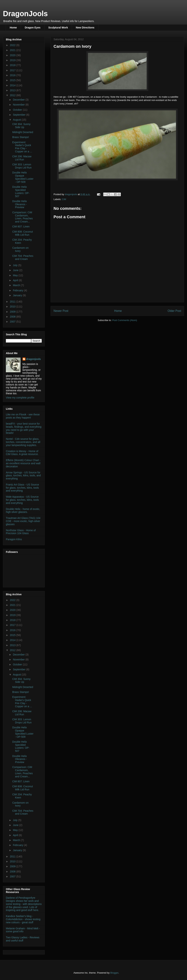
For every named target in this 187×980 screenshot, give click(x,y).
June (16, 270)
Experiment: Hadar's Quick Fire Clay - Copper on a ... (22, 147)
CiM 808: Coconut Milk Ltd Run (23, 233)
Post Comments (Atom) (125, 320)
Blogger (114, 973)
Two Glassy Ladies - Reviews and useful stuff (23, 939)
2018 (13, 65)
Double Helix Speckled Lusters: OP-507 (21, 191)
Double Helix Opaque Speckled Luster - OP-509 (23, 177)
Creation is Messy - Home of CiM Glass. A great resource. (22, 453)
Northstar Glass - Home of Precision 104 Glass (21, 532)
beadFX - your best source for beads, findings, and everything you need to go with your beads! (24, 428)
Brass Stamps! (21, 137)
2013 (13, 90)
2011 (13, 302)
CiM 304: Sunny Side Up (21, 126)
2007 (13, 322)
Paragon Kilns (14, 539)
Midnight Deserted (23, 132)
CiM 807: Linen (21, 227)
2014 (13, 85)
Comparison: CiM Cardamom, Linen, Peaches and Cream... (23, 217)
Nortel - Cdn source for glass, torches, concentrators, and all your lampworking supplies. (23, 442)
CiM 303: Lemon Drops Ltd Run (22, 166)
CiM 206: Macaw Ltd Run (22, 158)
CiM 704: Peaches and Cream (23, 257)
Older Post (174, 311)
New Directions (85, 28)
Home (13, 28)
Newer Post (61, 311)
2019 (13, 60)
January (18, 295)
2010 (13, 307)
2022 (13, 45)
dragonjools (34, 359)
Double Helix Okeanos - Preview (20, 204)
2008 (13, 317)
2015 (13, 80)
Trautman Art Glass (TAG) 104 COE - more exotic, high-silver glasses (23, 521)
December (19, 100)
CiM (64, 199)
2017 (13, 70)
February (18, 290)
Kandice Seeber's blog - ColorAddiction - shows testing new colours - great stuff (23, 919)
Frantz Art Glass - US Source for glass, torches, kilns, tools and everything (22, 488)
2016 (13, 75)
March (17, 285)
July (15, 265)
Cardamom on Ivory (20, 249)
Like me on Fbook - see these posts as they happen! (23, 416)
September (19, 115)
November (19, 105)
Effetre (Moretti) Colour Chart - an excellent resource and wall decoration (23, 463)
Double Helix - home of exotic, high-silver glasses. (23, 511)
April (16, 280)
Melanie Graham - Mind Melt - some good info (23, 930)
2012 (13, 95)
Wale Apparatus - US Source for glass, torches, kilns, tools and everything (22, 500)
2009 (13, 312)
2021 (13, 50)
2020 (13, 55)
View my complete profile (20, 398)
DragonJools (25, 14)
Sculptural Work (58, 28)
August (17, 120)
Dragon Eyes (33, 28)
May (16, 275)
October (18, 110)
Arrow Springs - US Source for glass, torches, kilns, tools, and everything (23, 476)
